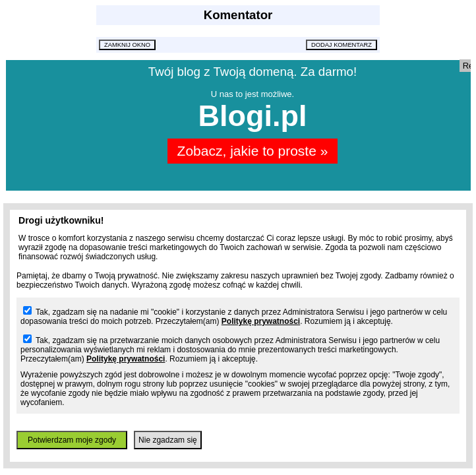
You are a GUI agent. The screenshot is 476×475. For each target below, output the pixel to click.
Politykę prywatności (261, 321)
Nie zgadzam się (168, 440)
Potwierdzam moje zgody (72, 440)
